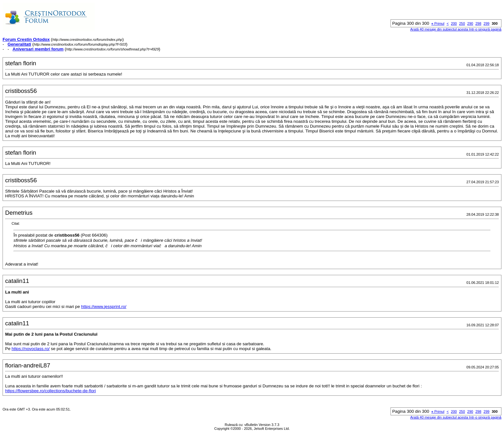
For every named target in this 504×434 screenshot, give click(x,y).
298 (478, 23)
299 (486, 23)
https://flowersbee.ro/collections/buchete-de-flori (50, 391)
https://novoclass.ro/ (31, 349)
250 (462, 23)
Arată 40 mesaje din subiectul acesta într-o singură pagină (456, 29)
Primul (438, 23)
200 (454, 23)
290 (470, 23)
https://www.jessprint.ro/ (104, 307)
